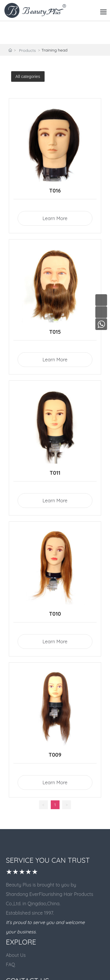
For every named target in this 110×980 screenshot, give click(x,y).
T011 (55, 473)
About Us (16, 955)
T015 (55, 332)
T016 (55, 191)
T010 (55, 614)
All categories (28, 76)
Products (27, 50)
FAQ (10, 964)
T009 (55, 755)
